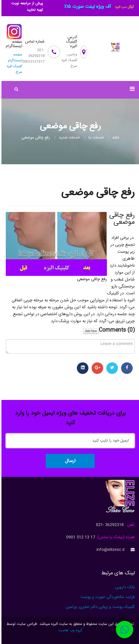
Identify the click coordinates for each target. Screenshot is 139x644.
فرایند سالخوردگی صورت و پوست (108, 597)
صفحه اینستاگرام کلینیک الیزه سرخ (14, 63)
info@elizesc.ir (111, 550)
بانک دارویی (125, 587)
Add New (91, 331)
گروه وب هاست (70, 630)
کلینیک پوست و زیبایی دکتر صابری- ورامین (100, 607)
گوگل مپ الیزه (124, 7)
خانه (116, 138)
